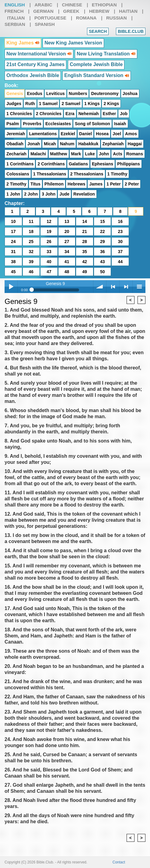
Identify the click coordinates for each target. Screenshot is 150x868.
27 (67, 242)
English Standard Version (96, 75)
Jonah (34, 144)
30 (120, 242)
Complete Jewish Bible (96, 64)
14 (85, 221)
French (14, 11)
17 (13, 231)
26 (49, 242)
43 (103, 262)
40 (49, 262)
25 (31, 242)
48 (67, 272)
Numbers (78, 94)
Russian (117, 18)
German (43, 11)
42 (85, 262)
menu (139, 287)
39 (31, 262)
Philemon (54, 184)
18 (31, 231)
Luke (90, 154)
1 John (13, 194)
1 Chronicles (19, 114)
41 (67, 262)
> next (126, 287)
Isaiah (120, 124)
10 (13, 221)
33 (49, 252)
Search (98, 31)
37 (120, 252)
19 (49, 231)
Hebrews (76, 184)
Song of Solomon (92, 124)
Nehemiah (89, 114)
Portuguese (50, 18)
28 (85, 242)
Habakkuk (88, 144)
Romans (135, 154)
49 (85, 272)
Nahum (67, 144)
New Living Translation (106, 54)
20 (67, 231)
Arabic (43, 5)
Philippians (129, 164)
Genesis (15, 94)
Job (124, 114)
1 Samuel (48, 104)
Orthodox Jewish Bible (33, 75)
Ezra (70, 114)
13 (67, 221)
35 (85, 252)
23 (120, 231)
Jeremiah (16, 134)
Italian (16, 18)
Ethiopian (104, 5)
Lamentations (43, 134)
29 (103, 242)
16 (120, 221)
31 (13, 252)
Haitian (128, 11)
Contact (119, 862)
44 (120, 262)
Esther (110, 114)
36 (103, 252)
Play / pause (11, 287)
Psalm (13, 124)
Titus (35, 184)
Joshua (130, 94)
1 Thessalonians (50, 174)
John (104, 154)
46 (31, 272)
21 (85, 231)
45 (13, 272)
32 (31, 252)
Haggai (135, 144)
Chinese (72, 5)
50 (103, 272)
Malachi (38, 154)
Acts (117, 154)
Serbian (15, 24)
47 (49, 272)
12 (49, 221)
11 (31, 221)
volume (100, 287)
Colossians (18, 174)
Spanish (45, 24)
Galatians (78, 164)
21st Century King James (35, 64)
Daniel (85, 134)
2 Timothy (16, 184)
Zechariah (16, 154)
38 (13, 262)
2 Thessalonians (87, 174)
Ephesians (103, 164)
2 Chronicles (49, 114)
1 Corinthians (20, 164)
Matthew (59, 154)
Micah (50, 144)
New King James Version (73, 43)
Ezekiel (68, 134)
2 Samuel (71, 104)
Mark (76, 154)
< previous (113, 287)
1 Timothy (117, 174)
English (15, 5)
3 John (49, 194)
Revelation (84, 194)
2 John (31, 194)
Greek (71, 11)
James (96, 184)
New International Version (39, 54)
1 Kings (92, 104)
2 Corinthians (51, 164)
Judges (14, 104)
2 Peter (132, 184)
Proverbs (32, 124)
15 (103, 221)
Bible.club (131, 31)
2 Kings (111, 104)
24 (13, 242)
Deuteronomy (105, 94)
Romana (86, 18)
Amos (131, 134)
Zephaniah (113, 144)
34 (67, 252)
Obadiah (15, 144)
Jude (64, 194)
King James (23, 43)
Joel (117, 134)
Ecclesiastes (58, 124)
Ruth (30, 104)
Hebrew (99, 11)
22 (103, 231)
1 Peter (114, 184)
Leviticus (56, 94)
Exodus (35, 94)
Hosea (102, 134)
